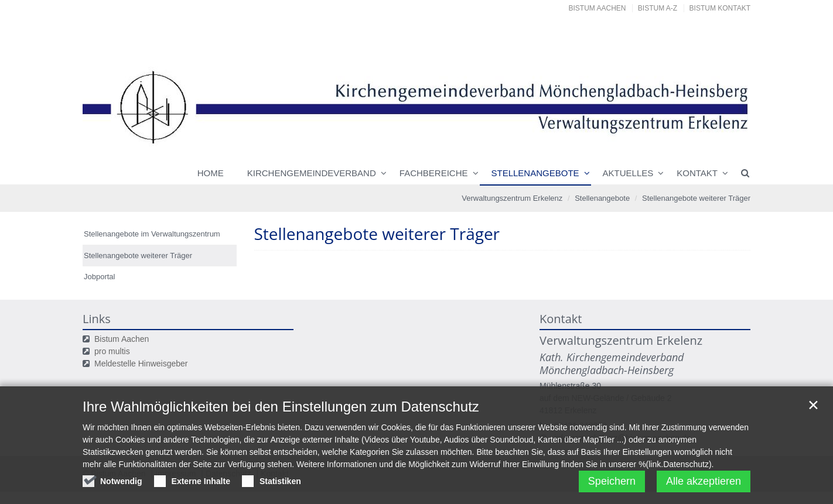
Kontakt (697, 173)
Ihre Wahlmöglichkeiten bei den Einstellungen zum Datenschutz (281, 408)
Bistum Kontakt (720, 8)
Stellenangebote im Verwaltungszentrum (152, 234)
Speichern (612, 482)
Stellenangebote (535, 173)
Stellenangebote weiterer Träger (696, 198)
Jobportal (99, 277)
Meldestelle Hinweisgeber (141, 364)
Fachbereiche (434, 173)
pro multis (112, 351)
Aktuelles (628, 173)
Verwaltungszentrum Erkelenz (512, 198)
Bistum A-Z (658, 8)
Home (211, 173)
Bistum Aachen (598, 8)
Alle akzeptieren (704, 482)
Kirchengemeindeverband (312, 173)
